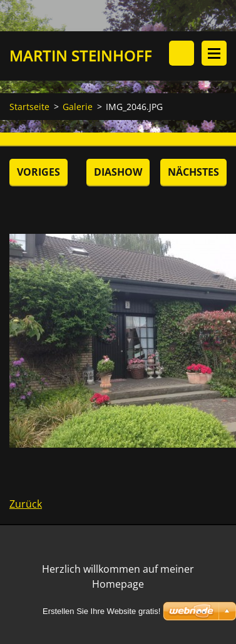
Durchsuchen (182, 53)
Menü (214, 53)
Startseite (29, 107)
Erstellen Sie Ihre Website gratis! (101, 611)
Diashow (118, 172)
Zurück (26, 504)
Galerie (78, 107)
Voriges (38, 172)
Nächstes (193, 172)
